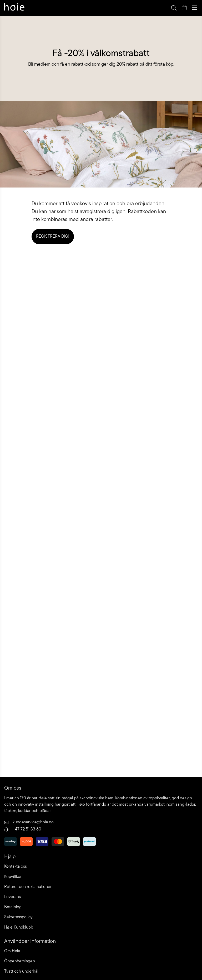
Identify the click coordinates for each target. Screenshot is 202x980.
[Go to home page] (14, 8)
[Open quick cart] (184, 8)
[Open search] (174, 8)
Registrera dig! (53, 237)
